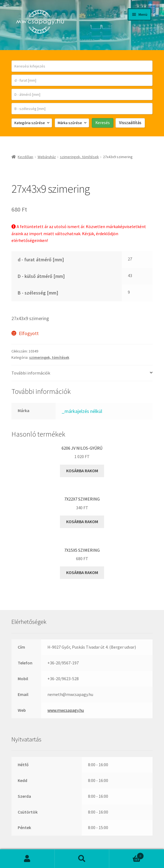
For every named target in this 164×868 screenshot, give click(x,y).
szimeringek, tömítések (79, 157)
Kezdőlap (25, 157)
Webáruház (47, 157)
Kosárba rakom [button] (82, 471)
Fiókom (27, 859)
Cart (126, 855)
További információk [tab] (31, 373)
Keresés (82, 859)
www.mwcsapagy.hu (66, 710)
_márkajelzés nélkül (82, 411)
